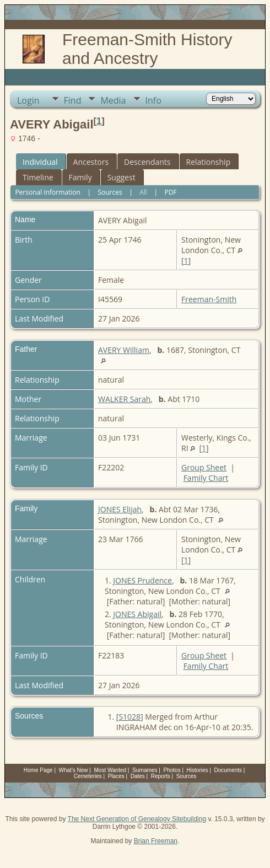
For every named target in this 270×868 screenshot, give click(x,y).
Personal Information (48, 192)
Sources (110, 192)
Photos (172, 770)
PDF (170, 192)
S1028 (129, 717)
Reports (161, 776)
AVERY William (124, 350)
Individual (40, 162)
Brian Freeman (156, 841)
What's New (74, 770)
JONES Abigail (137, 614)
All (143, 192)
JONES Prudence (142, 580)
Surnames (145, 770)
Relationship (209, 162)
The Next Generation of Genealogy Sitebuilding (137, 819)
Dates (138, 776)
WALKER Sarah (124, 399)
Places (116, 776)
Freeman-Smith (209, 299)
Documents (228, 770)
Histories (198, 770)
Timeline (38, 177)
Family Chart (206, 478)
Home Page (38, 770)
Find (73, 100)
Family (80, 177)
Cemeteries (88, 776)
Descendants (147, 162)
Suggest (121, 177)
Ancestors (91, 162)
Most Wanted (110, 770)
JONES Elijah (120, 509)
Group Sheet (204, 467)
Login (28, 100)
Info (153, 100)
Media (113, 100)
